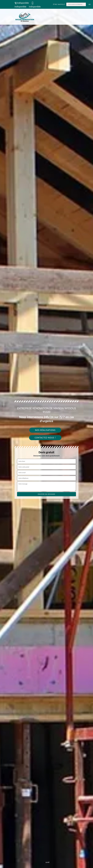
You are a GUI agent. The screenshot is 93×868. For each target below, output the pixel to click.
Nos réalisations (45, 430)
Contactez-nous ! (45, 438)
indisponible (22, 3)
